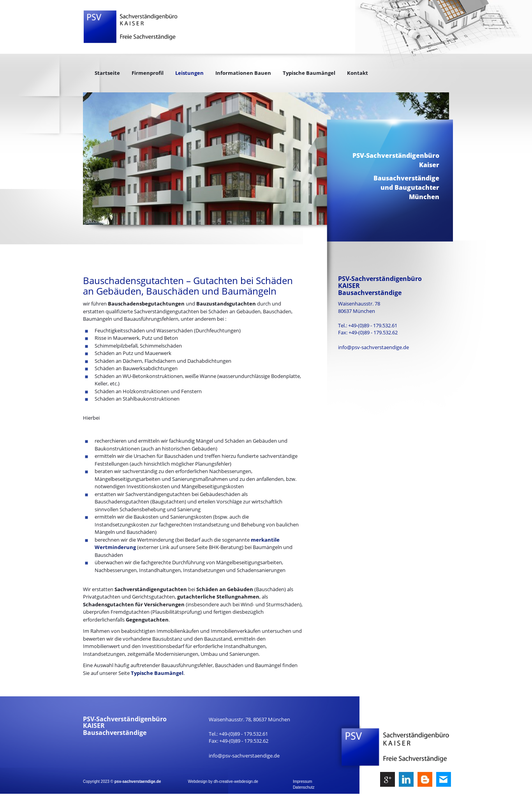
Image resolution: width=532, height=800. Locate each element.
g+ (388, 778)
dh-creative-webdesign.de (236, 781)
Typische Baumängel (309, 73)
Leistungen (189, 73)
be (425, 778)
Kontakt (358, 73)
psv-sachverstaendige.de (138, 781)
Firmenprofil (148, 73)
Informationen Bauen (243, 73)
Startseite (107, 73)
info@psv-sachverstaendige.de (373, 347)
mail (444, 778)
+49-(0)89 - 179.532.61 (373, 325)
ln (406, 778)
